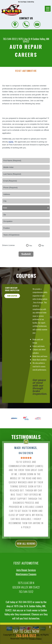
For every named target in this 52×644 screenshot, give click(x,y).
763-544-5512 (10, 39)
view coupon (12, 304)
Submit (26, 254)
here (11, 142)
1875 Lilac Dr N (25, 39)
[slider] (26, 466)
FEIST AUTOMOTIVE (26, 71)
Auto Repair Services (26, 578)
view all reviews (26, 552)
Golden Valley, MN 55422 (36, 40)
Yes (31, 246)
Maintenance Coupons (26, 582)
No (43, 246)
